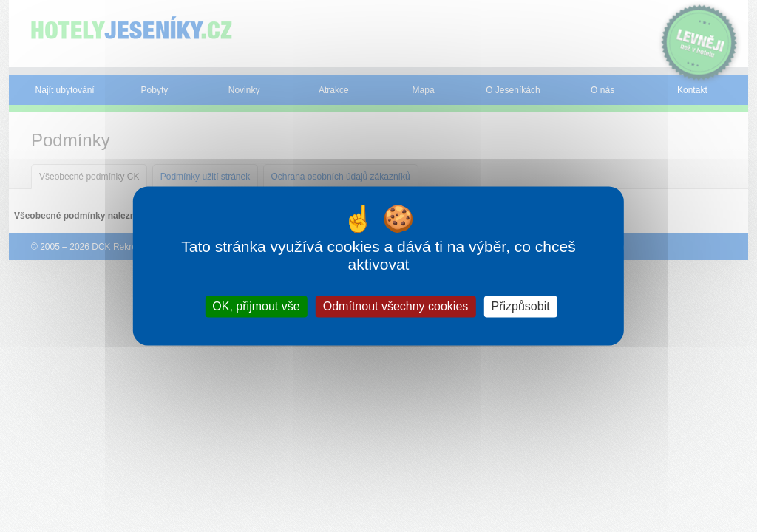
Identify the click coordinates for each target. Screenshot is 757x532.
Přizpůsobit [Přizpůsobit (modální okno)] (520, 306)
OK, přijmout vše (256, 306)
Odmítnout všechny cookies (396, 306)
